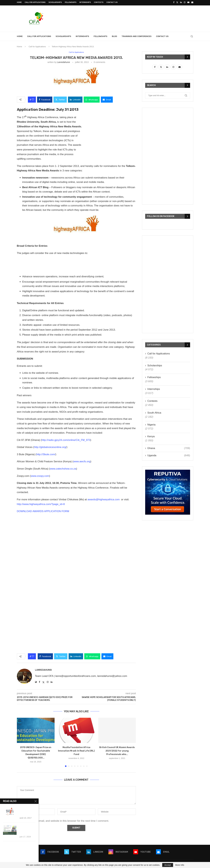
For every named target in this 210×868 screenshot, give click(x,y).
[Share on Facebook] (45, 99)
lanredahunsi (64, 62)
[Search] (192, 36)
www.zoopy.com (40, 475)
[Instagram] (185, 2)
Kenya (151, 436)
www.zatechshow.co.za (63, 468)
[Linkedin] (181, 2)
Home (19, 2)
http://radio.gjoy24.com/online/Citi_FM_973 (66, 440)
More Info (180, 865)
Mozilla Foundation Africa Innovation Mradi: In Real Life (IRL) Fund (76, 750)
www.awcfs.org (82, 461)
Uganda (169, 455)
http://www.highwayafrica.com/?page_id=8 (41, 504)
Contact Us (112, 2)
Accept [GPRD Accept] (168, 865)
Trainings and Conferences (137, 36)
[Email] (192, 2)
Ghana (169, 448)
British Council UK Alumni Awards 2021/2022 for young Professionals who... (117, 750)
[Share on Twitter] (60, 99)
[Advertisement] (138, 18)
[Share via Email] (107, 99)
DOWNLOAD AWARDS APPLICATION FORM (43, 511)
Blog (114, 36)
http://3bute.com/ (46, 454)
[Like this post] (33, 99)
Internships (85, 2)
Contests (99, 2)
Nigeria (152, 424)
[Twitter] (177, 2)
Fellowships (71, 2)
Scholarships (55, 2)
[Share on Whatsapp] (92, 99)
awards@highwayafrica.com (104, 499)
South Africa (154, 412)
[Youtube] (188, 2)
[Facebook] (174, 2)
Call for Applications (35, 2)
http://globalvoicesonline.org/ (50, 447)
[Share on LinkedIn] (75, 99)
